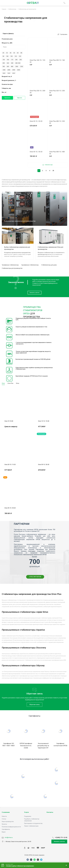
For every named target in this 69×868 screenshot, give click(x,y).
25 (53, 171)
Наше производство (8, 822)
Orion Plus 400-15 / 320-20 (57, 122)
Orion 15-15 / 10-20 (44, 421)
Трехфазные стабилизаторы (10, 265)
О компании (6, 812)
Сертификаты (6, 829)
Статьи (4, 819)
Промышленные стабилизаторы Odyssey (23, 666)
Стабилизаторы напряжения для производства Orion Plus (32, 594)
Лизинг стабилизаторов (31, 826)
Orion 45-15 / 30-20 (36, 152)
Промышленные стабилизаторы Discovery (24, 648)
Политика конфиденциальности (11, 827)
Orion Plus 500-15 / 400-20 (57, 153)
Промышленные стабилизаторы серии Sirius (25, 612)
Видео (4, 832)
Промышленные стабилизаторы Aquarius (23, 630)
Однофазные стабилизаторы (30, 265)
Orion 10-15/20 (9, 421)
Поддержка (28, 816)
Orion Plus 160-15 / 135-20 (38, 61)
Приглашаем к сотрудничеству (33, 823)
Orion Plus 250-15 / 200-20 (38, 92)
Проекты (4, 824)
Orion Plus (10, 383)
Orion (3, 383)
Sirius (18, 383)
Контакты (50, 812)
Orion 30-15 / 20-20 (36, 121)
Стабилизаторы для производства (12, 268)
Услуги (26, 812)
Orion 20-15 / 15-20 (10, 465)
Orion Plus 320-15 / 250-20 (57, 92)
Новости (4, 816)
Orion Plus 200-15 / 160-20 (57, 61)
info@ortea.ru (7, 837)
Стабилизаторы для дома (49, 265)
